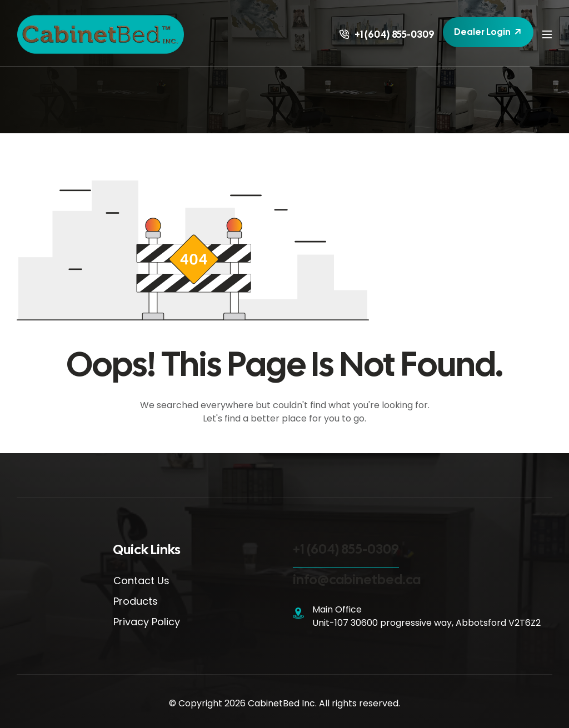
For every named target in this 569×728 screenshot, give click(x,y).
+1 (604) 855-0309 (346, 549)
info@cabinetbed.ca (357, 579)
